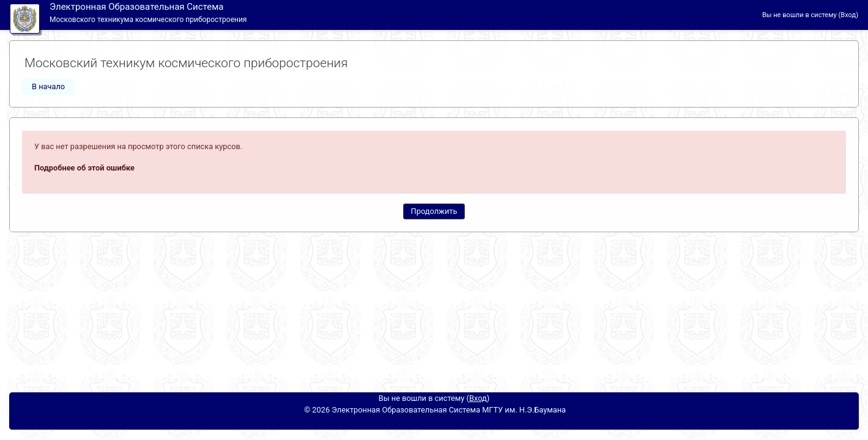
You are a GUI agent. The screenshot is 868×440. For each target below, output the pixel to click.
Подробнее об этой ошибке (84, 168)
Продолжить (434, 211)
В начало (48, 86)
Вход (848, 15)
